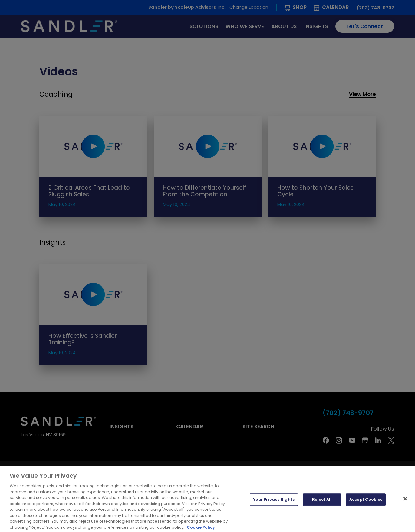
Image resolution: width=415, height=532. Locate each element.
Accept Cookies (366, 506)
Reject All (322, 506)
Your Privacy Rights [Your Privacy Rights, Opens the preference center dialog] (274, 506)
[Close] (405, 506)
